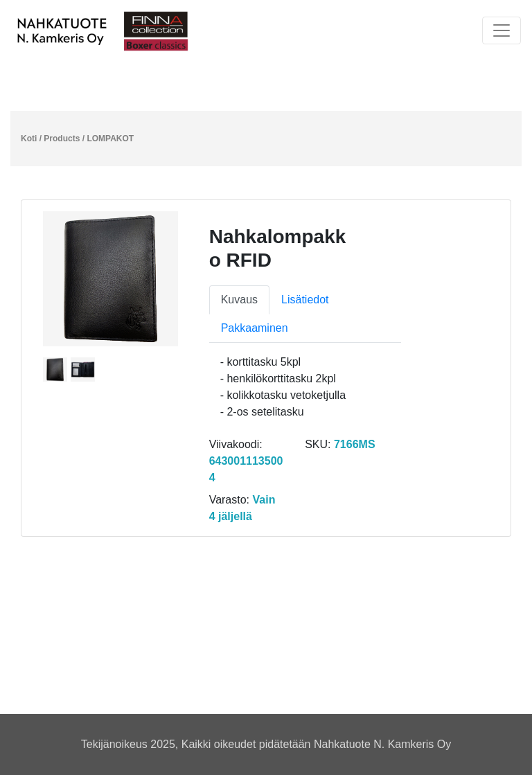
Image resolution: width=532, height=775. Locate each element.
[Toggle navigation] (502, 30)
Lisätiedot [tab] (305, 300)
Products (62, 139)
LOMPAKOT (110, 139)
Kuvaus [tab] (239, 300)
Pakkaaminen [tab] (255, 328)
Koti (29, 139)
